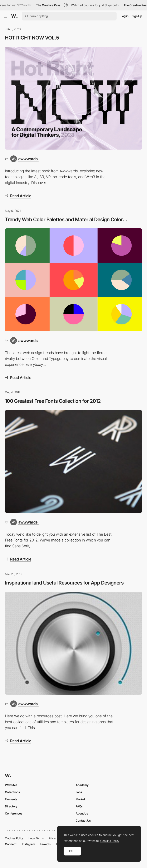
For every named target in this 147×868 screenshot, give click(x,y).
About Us (82, 813)
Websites (11, 785)
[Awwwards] (14, 16)
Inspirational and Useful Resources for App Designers (64, 583)
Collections (12, 792)
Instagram (29, 844)
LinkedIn (45, 844)
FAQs (79, 806)
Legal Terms (36, 838)
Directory (11, 806)
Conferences (14, 813)
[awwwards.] (24, 159)
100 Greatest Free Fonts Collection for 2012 (53, 401)
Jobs (79, 792)
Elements (11, 799)
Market (80, 799)
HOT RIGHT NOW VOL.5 (32, 38)
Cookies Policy (14, 838)
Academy (82, 785)
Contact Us (83, 820)
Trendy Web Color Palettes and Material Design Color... (66, 219)
